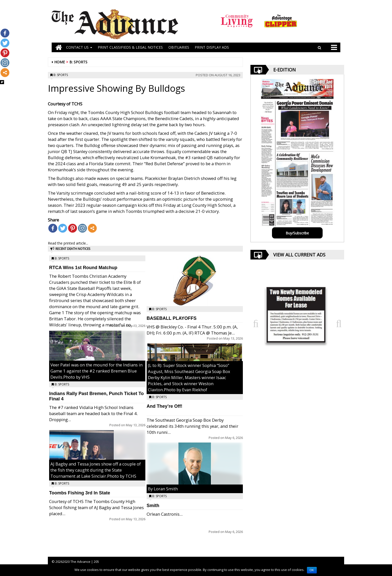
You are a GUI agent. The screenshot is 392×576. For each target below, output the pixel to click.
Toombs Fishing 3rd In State (80, 493)
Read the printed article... (68, 243)
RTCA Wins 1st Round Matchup (83, 268)
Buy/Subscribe (297, 233)
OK (312, 570)
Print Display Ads (212, 47)
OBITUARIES (179, 47)
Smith (153, 506)
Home (60, 62)
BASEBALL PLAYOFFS (172, 318)
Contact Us (79, 47)
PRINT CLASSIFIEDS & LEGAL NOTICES (130, 47)
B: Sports (78, 62)
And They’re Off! (164, 406)
